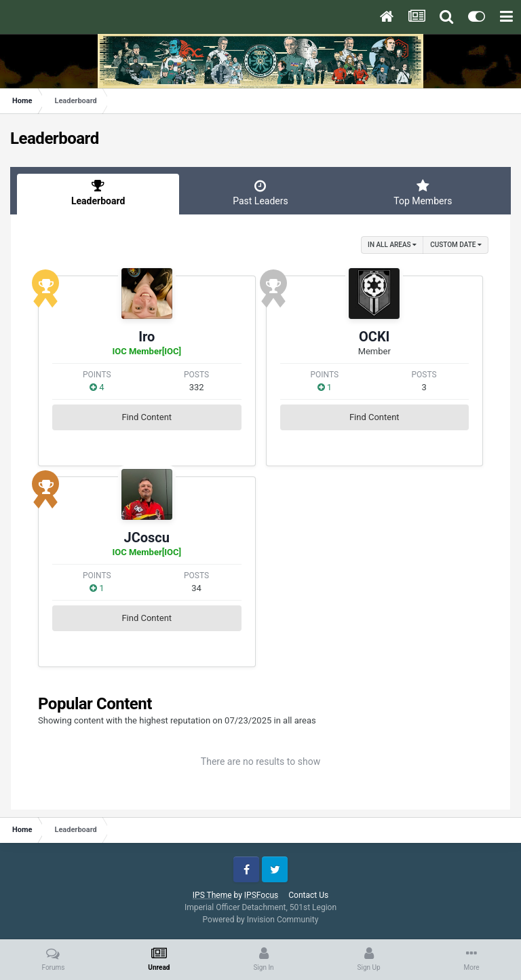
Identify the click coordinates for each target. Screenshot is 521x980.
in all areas (392, 245)
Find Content (147, 417)
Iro (147, 337)
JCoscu (147, 538)
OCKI (374, 337)
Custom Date (456, 245)
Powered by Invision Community (261, 920)
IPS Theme (212, 895)
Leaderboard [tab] (98, 193)
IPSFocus (261, 895)
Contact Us (308, 895)
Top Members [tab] (423, 193)
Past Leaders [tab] (260, 193)
